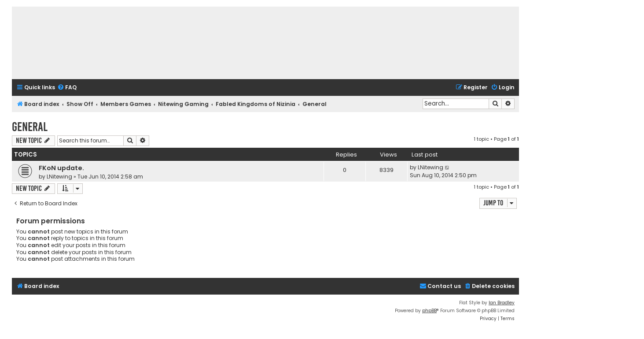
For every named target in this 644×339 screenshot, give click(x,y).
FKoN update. (61, 168)
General (30, 127)
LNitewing (59, 177)
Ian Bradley (502, 303)
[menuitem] (67, 88)
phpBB (429, 311)
